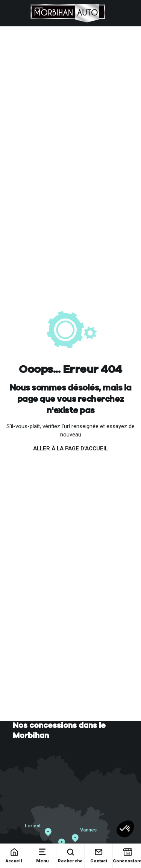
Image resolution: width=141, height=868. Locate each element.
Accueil (14, 855)
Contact (99, 855)
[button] (125, 829)
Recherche (70, 855)
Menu (42, 855)
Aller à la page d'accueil (70, 448)
